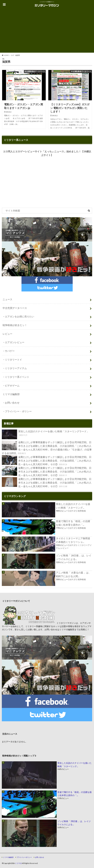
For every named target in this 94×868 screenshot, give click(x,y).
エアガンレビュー (15, 342)
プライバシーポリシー (24, 857)
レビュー (7, 334)
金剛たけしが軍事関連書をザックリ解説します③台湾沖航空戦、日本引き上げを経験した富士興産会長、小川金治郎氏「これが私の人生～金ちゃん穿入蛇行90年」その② (47, 472)
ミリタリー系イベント (17, 377)
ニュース (7, 299)
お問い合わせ (12, 403)
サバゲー (10, 351)
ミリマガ (18, 863)
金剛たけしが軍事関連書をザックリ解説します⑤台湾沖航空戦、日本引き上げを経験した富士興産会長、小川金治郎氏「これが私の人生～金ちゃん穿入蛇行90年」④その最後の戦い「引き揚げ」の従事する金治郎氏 (47, 448)
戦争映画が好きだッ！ (15, 325)
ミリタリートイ (13, 360)
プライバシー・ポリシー (18, 411)
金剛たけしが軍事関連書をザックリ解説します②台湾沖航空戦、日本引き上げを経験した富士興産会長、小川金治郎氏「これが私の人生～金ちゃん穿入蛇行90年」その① (47, 483)
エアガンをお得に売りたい (20, 316)
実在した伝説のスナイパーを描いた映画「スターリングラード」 (45, 434)
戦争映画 (82, 511)
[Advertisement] (47, 31)
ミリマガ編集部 (11, 394)
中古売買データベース (15, 308)
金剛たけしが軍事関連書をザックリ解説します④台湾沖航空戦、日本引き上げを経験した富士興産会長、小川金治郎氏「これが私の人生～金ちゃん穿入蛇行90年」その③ (47, 461)
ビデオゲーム (12, 385)
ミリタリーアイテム (16, 368)
